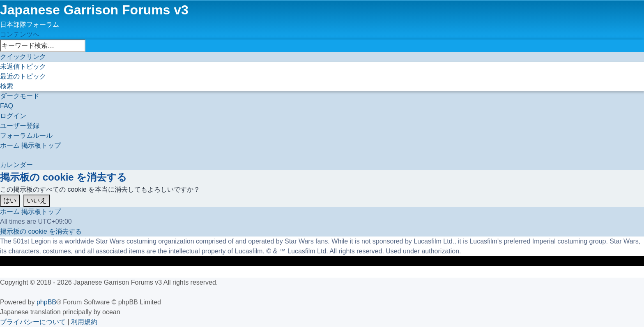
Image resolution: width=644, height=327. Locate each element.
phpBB (46, 302)
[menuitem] (23, 66)
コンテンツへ (20, 34)
